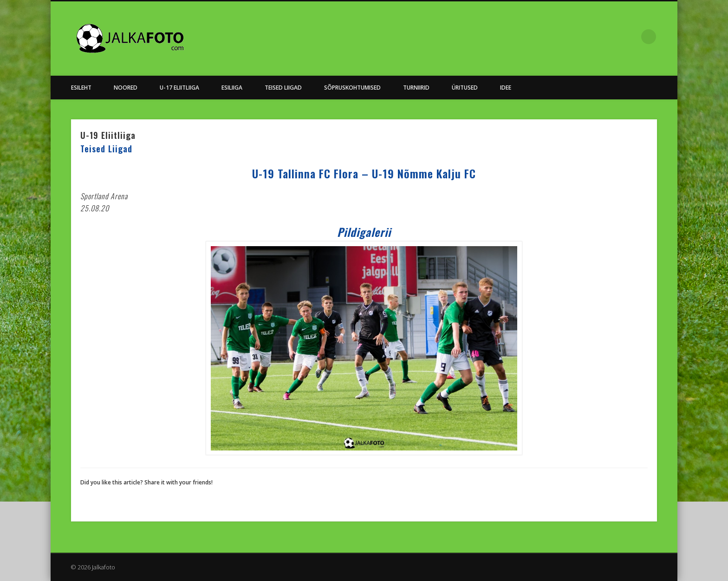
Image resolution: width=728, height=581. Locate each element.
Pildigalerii (364, 232)
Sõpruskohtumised (352, 88)
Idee (506, 88)
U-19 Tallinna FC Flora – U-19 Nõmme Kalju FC (364, 173)
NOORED (126, 88)
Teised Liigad (283, 88)
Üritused (465, 88)
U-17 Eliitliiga (179, 88)
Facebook (630, 37)
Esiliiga (232, 88)
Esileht (81, 88)
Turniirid (416, 88)
